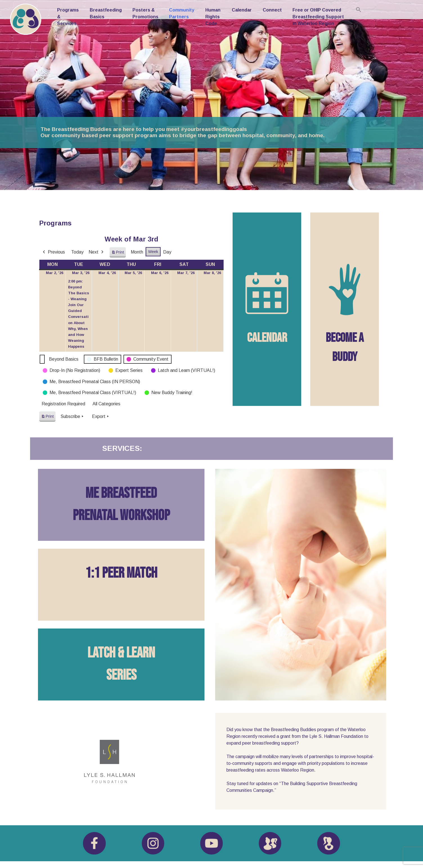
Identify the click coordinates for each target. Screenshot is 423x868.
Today (77, 252)
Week (153, 252)
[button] (359, 10)
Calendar (242, 10)
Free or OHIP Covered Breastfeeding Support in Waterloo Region (318, 17)
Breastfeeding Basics (106, 13)
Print (118, 253)
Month (137, 252)
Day (167, 252)
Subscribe (73, 416)
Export (101, 416)
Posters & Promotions (145, 13)
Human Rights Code (213, 17)
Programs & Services (68, 17)
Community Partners (182, 13)
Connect (272, 10)
